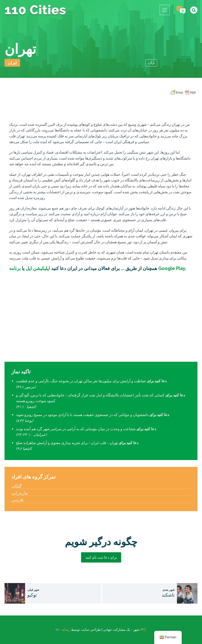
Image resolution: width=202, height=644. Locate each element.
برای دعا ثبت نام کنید (101, 557)
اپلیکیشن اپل (37, 268)
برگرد (151, 63)
